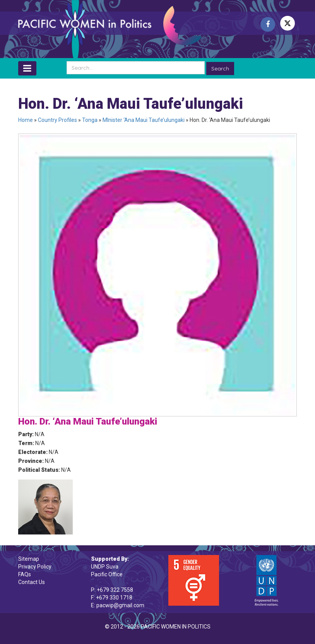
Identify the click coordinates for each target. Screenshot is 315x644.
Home (26, 120)
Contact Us (32, 582)
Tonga (90, 120)
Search (220, 69)
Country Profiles (57, 120)
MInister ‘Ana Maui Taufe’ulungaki (144, 120)
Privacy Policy (35, 567)
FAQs (25, 574)
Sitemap (29, 559)
